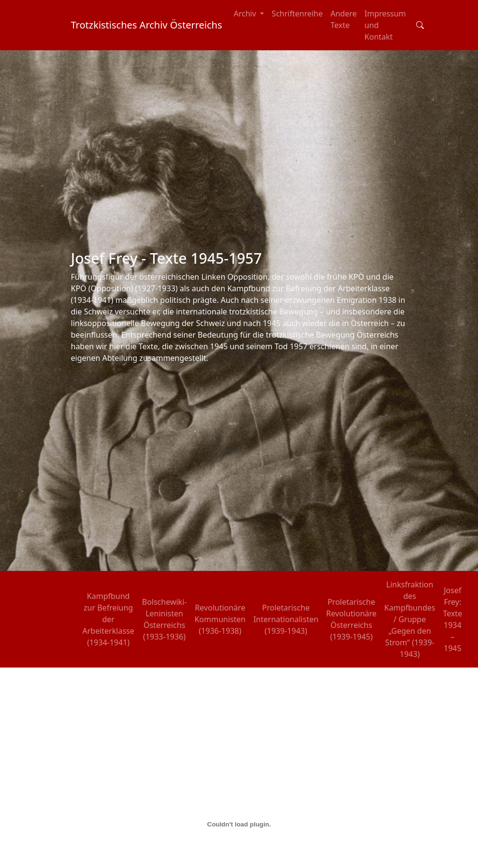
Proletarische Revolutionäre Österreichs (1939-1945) (351, 619)
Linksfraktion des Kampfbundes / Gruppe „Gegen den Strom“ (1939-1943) (410, 619)
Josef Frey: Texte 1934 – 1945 (452, 619)
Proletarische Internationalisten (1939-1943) (286, 619)
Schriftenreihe (297, 14)
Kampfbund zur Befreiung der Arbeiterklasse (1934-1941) (109, 619)
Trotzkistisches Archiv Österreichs (147, 25)
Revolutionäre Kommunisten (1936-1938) (220, 619)
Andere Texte (344, 19)
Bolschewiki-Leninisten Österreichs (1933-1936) (165, 619)
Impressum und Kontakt (385, 25)
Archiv (246, 14)
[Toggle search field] (420, 25)
